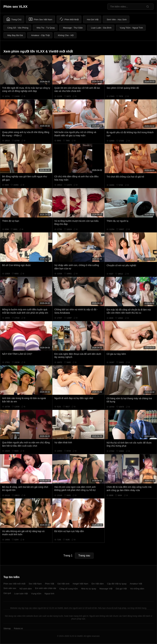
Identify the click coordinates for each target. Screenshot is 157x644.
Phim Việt (50, 584)
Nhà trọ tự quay (89, 589)
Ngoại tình (50, 594)
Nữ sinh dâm (26, 589)
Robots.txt (18, 629)
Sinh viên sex (10, 588)
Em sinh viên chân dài (46, 588)
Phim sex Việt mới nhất (14, 584)
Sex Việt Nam (35, 584)
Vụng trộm (36, 594)
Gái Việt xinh (63, 584)
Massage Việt (106, 589)
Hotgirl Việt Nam (80, 584)
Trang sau (84, 556)
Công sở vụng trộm (69, 589)
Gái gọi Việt (121, 589)
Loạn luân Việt (21, 594)
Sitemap (7, 629)
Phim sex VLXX (15, 7)
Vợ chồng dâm (137, 589)
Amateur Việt (136, 584)
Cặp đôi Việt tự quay (117, 584)
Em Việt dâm (98, 584)
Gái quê (7, 593)
